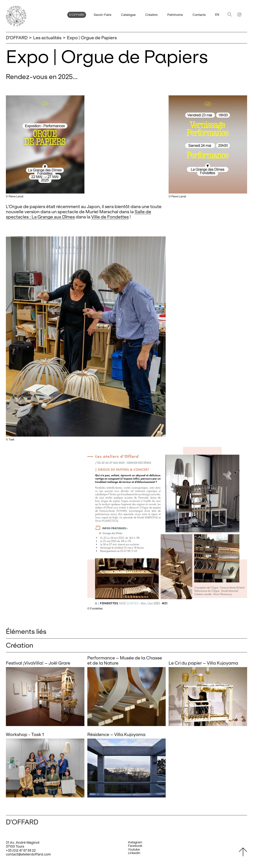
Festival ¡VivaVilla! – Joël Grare (38, 663)
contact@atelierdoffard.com (28, 854)
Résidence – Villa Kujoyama (116, 734)
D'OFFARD (77, 15)
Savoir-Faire (103, 15)
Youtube (134, 849)
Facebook (135, 846)
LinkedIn (134, 853)
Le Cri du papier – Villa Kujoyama (203, 663)
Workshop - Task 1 (25, 734)
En (217, 15)
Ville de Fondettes (110, 217)
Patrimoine (175, 15)
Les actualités (47, 38)
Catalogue (128, 15)
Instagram (135, 842)
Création (152, 15)
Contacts (199, 15)
